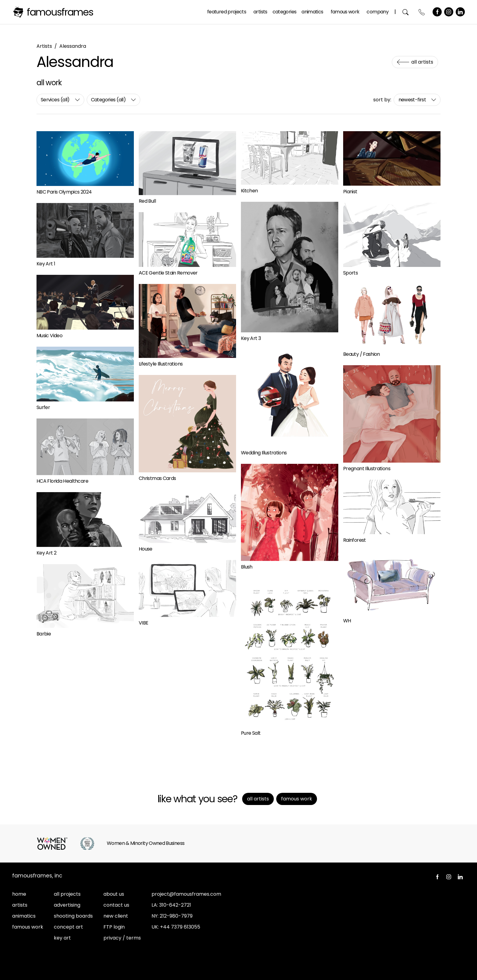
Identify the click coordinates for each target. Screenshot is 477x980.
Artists (260, 12)
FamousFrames (60, 12)
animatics (24, 916)
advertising (67, 905)
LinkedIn (460, 12)
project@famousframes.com (186, 894)
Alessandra (73, 46)
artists (20, 905)
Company (378, 12)
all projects (67, 894)
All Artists (422, 62)
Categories (285, 12)
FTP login (114, 927)
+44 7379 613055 (180, 927)
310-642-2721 (175, 905)
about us (114, 894)
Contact (422, 12)
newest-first (412, 100)
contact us (116, 905)
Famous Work (345, 12)
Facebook (437, 12)
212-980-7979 (176, 916)
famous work (28, 927)
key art (62, 938)
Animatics (312, 12)
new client (116, 916)
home (19, 894)
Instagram (449, 12)
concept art (68, 927)
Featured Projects (227, 12)
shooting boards (73, 916)
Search (406, 12)
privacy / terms (122, 938)
